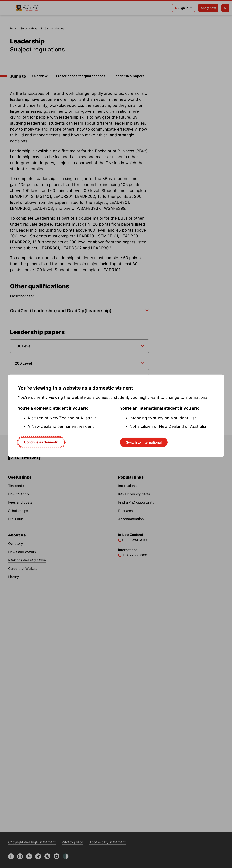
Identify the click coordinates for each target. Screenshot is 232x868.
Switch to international (144, 442)
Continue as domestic (41, 442)
